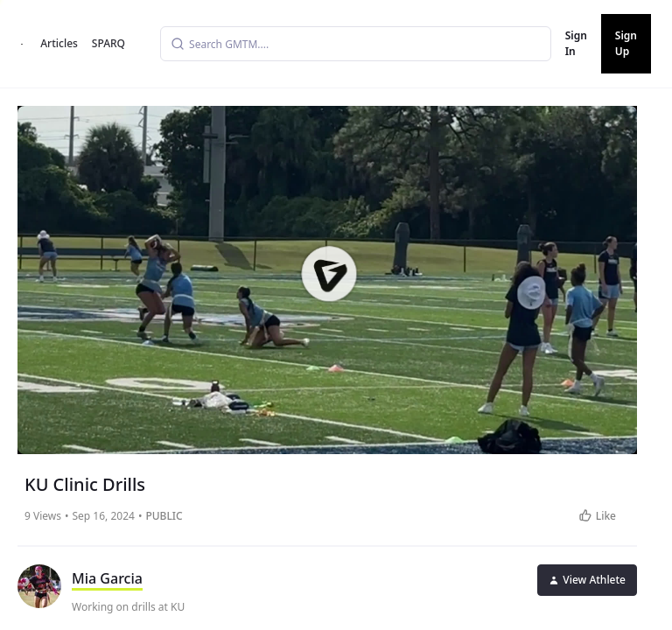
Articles (59, 43)
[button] (329, 274)
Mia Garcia (107, 578)
